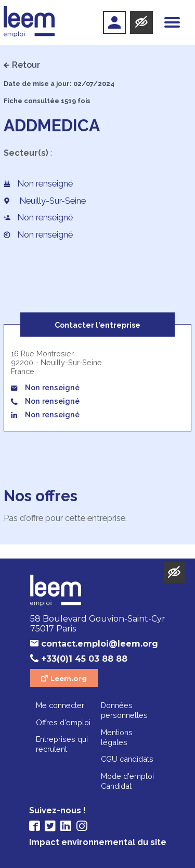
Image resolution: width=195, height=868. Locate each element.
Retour (26, 65)
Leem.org (69, 678)
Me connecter (60, 705)
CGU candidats (127, 759)
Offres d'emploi (63, 722)
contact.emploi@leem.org (100, 644)
